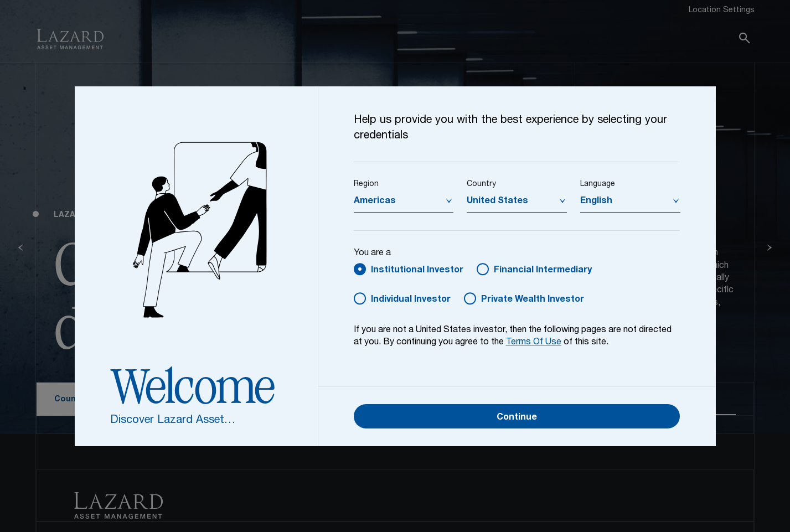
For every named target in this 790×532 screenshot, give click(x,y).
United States (497, 202)
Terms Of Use (534, 343)
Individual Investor (411, 300)
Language (598, 184)
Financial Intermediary (543, 271)
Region (366, 184)
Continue (517, 418)
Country (481, 184)
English (596, 202)
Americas (375, 202)
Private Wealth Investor (533, 300)
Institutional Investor (417, 271)
